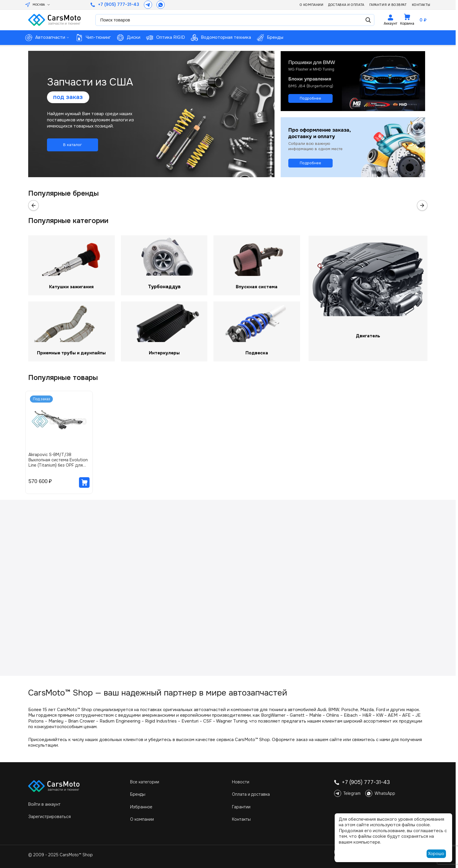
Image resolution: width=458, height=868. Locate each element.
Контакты (421, 5)
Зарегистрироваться (49, 817)
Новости (241, 782)
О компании (312, 5)
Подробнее (310, 98)
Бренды (138, 794)
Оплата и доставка (251, 794)
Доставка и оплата (346, 5)
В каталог (73, 145)
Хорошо (436, 854)
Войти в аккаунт (44, 804)
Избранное (141, 807)
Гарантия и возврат (388, 5)
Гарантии (241, 807)
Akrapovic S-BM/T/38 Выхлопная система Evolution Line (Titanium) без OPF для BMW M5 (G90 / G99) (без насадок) (58, 460)
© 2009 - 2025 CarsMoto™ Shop (60, 855)
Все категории (145, 782)
